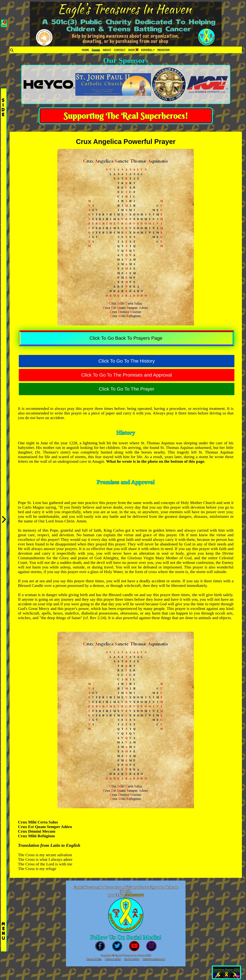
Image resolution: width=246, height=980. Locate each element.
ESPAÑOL (148, 50)
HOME (85, 50)
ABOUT (107, 50)
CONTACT (120, 50)
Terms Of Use (94, 959)
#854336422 (134, 895)
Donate (96, 50)
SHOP (133, 50)
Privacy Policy (113, 959)
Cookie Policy (132, 959)
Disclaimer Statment (154, 959)
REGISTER (163, 50)
